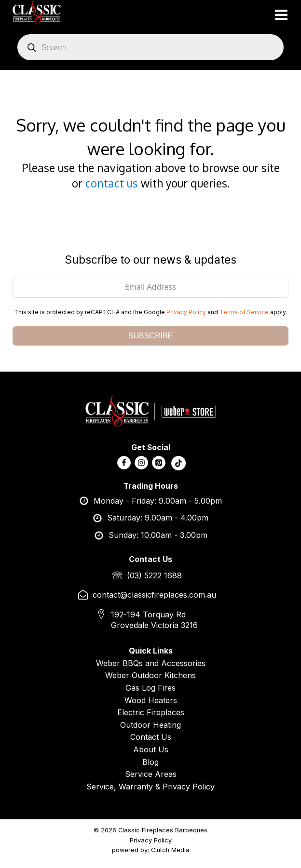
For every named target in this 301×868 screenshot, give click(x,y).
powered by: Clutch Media (151, 850)
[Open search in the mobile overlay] (150, 47)
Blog (150, 762)
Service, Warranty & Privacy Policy (150, 787)
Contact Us (151, 737)
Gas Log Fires (150, 688)
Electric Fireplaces (151, 712)
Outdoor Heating (150, 725)
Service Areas (151, 774)
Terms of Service (244, 312)
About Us (151, 749)
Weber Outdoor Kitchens (150, 675)
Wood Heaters (151, 700)
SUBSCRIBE (150, 336)
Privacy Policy (186, 312)
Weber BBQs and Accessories (151, 663)
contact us (112, 183)
